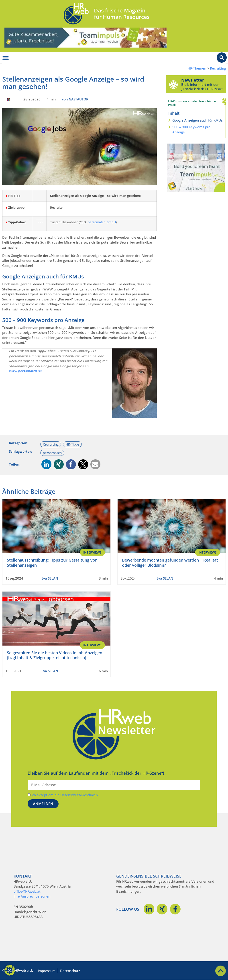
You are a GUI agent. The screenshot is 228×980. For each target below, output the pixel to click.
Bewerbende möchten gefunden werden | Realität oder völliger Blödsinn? (170, 563)
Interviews (92, 552)
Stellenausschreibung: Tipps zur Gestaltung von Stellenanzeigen (52, 563)
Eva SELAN (50, 578)
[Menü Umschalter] (6, 58)
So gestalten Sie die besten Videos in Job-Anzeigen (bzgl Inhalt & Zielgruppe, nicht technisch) (55, 655)
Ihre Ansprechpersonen (32, 896)
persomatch (52, 453)
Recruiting (218, 68)
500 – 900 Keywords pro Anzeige (191, 129)
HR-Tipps (72, 444)
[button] (46, 464)
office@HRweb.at (27, 891)
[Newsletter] (173, 84)
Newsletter (193, 80)
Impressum (47, 971)
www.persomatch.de (25, 371)
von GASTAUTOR (75, 99)
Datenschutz (70, 971)
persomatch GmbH (102, 222)
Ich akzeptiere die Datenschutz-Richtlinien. (65, 795)
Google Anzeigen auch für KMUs (197, 120)
